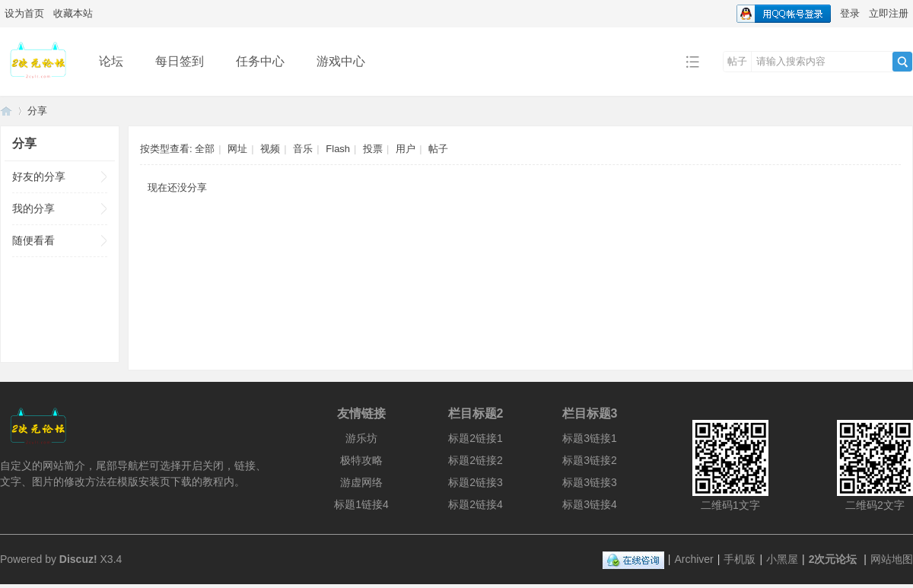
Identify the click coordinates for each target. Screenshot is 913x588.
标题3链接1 (590, 438)
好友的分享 (39, 176)
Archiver (693, 559)
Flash (338, 149)
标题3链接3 (590, 482)
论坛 (111, 61)
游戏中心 (341, 61)
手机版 (740, 559)
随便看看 (33, 240)
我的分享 (33, 208)
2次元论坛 (6, 111)
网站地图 (892, 559)
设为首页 (24, 13)
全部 (205, 149)
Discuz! (78, 559)
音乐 (303, 149)
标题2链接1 (476, 438)
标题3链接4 (590, 504)
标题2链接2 (476, 460)
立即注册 (889, 13)
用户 (406, 149)
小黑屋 (782, 559)
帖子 (737, 61)
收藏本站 (73, 13)
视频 (270, 149)
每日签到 (180, 61)
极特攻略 (361, 460)
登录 (850, 13)
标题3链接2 (590, 460)
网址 (237, 149)
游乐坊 (361, 438)
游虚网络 (361, 482)
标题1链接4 (361, 504)
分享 (37, 111)
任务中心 (260, 61)
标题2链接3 (476, 482)
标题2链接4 (476, 504)
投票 (373, 149)
